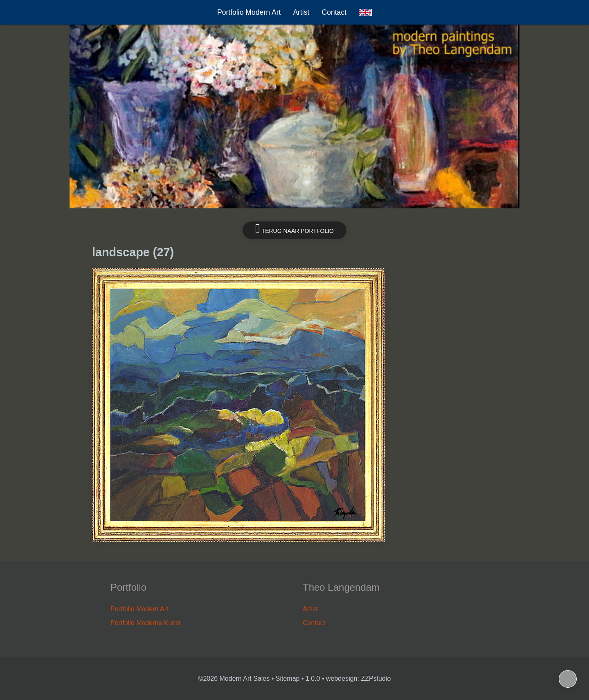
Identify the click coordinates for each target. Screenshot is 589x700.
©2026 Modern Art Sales (234, 679)
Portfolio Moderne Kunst (146, 623)
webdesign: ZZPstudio (358, 679)
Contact (334, 12)
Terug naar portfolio (294, 229)
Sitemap (288, 679)
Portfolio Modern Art (249, 12)
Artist (301, 12)
